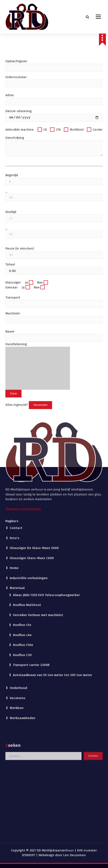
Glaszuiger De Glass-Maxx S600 (34, 437)
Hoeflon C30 (22, 544)
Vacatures (18, 587)
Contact (16, 417)
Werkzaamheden (22, 607)
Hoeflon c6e (22, 524)
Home (14, 457)
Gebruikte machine (20, 181)
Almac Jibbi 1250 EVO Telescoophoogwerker (46, 484)
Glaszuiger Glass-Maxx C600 (32, 447)
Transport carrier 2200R (31, 554)
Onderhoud (18, 577)
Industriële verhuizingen (29, 467)
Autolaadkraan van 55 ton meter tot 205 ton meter (52, 564)
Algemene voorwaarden (23, 398)
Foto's (15, 427)
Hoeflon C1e (22, 514)
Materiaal (17, 477)
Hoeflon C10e (23, 534)
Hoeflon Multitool (27, 494)
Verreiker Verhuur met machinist (38, 504)
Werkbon (17, 597)
